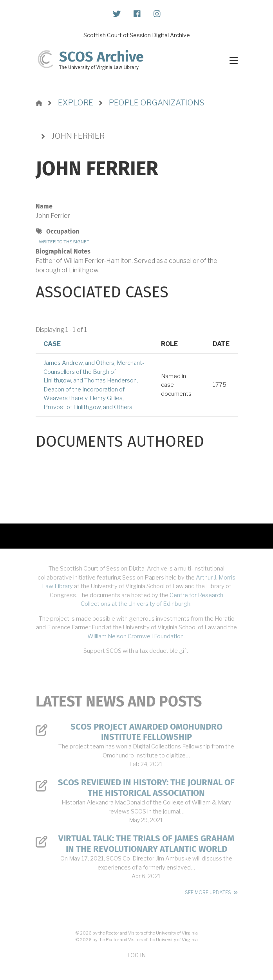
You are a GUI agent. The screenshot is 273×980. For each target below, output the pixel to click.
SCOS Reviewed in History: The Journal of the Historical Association (146, 788)
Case (52, 344)
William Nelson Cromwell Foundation (136, 636)
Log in (136, 955)
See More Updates (208, 892)
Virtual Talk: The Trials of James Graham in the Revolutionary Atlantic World (146, 844)
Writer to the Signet (64, 242)
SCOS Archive (101, 57)
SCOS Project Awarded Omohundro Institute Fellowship (146, 732)
